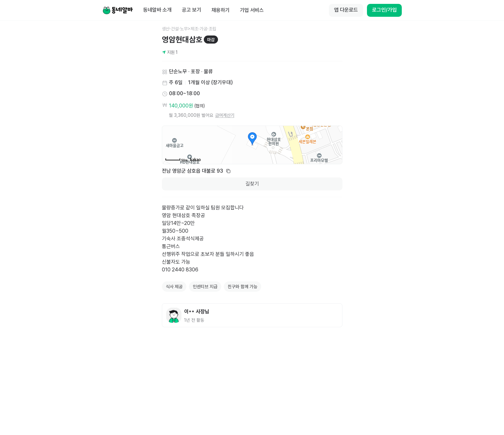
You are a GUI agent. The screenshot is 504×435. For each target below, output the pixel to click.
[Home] (118, 10)
